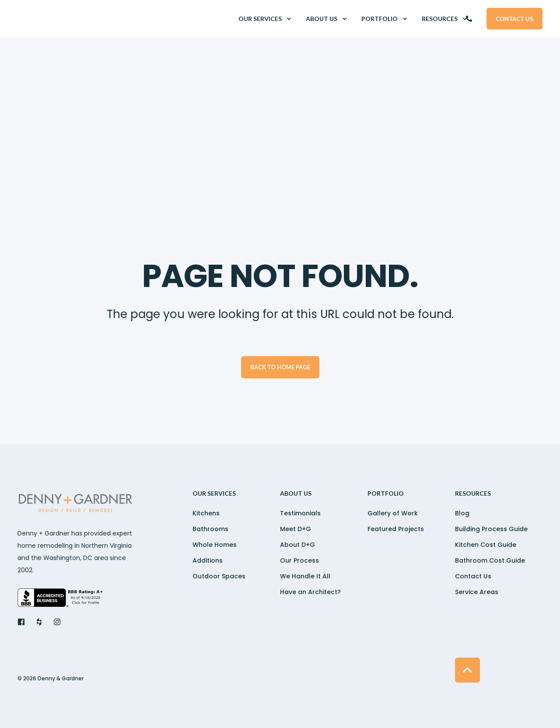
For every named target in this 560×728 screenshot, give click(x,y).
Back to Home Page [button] (280, 367)
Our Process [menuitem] (299, 560)
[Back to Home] (70, 19)
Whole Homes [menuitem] (215, 545)
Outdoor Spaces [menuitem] (219, 576)
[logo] (77, 504)
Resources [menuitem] (473, 494)
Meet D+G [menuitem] (296, 529)
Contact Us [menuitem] (473, 576)
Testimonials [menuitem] (300, 513)
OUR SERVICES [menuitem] (214, 494)
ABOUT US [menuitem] (296, 494)
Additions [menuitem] (208, 560)
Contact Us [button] (514, 18)
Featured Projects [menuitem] (396, 529)
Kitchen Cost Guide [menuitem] (486, 545)
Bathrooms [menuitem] (210, 529)
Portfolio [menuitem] (386, 494)
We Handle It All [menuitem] (305, 576)
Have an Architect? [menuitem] (310, 592)
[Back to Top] (467, 670)
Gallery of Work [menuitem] (393, 513)
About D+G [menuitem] (297, 545)
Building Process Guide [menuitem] (491, 529)
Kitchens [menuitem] (206, 513)
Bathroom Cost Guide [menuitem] (490, 560)
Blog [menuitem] (462, 513)
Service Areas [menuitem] (477, 592)
